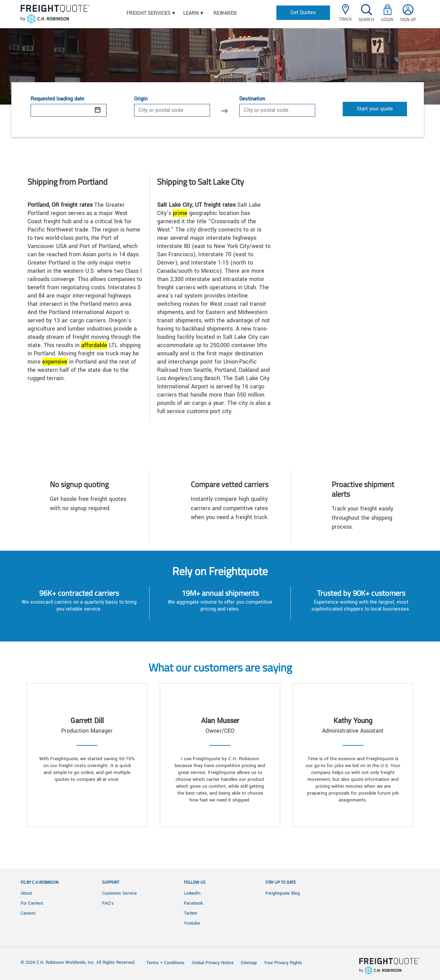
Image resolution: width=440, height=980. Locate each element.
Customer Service (119, 893)
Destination (252, 99)
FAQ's (108, 903)
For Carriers (32, 903)
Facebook (193, 903)
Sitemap (249, 963)
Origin (141, 99)
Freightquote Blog (283, 893)
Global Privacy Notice (213, 963)
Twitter (191, 913)
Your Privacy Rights (283, 963)
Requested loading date (57, 99)
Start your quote (375, 109)
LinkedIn (192, 893)
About (26, 893)
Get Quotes (303, 13)
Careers (28, 913)
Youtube (192, 923)
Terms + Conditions (166, 963)
